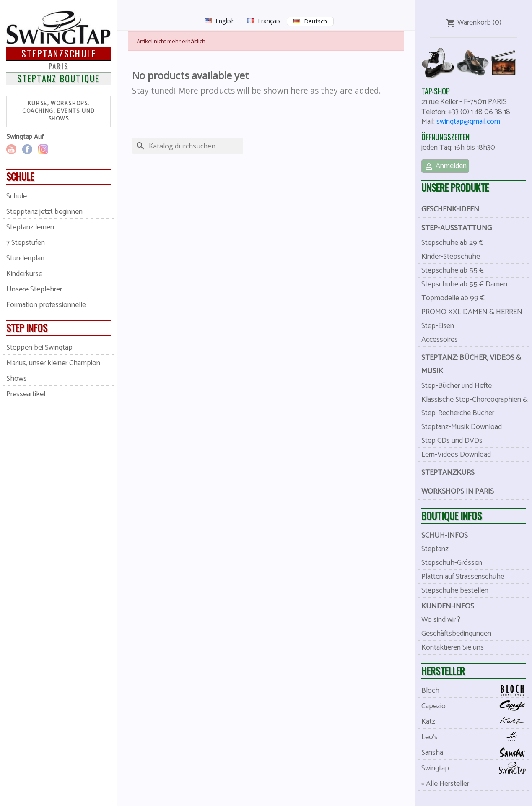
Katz (477, 721)
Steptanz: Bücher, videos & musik (471, 364)
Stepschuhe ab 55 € (453, 270)
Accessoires (440, 340)
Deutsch (315, 21)
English (225, 21)
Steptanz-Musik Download (462, 427)
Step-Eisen (438, 326)
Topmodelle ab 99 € (453, 298)
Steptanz (435, 549)
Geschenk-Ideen (450, 209)
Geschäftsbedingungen (456, 634)
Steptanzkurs (448, 473)
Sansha (477, 753)
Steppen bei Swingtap (39, 348)
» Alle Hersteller (445, 784)
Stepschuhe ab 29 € (452, 243)
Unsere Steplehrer (34, 289)
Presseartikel (26, 394)
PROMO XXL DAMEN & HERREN (472, 312)
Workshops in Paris (458, 491)
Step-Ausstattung (457, 228)
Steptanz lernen (30, 227)
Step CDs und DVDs (452, 441)
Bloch (477, 690)
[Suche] (200, 146)
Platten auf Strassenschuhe (463, 577)
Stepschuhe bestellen (455, 590)
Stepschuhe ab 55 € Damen (464, 284)
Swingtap (477, 768)
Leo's (477, 737)
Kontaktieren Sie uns (453, 647)
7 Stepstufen (26, 243)
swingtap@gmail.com (468, 122)
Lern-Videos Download (456, 455)
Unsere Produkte (455, 187)
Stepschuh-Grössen (452, 563)
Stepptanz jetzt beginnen (44, 212)
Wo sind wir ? (441, 620)
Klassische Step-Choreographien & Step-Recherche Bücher (475, 406)
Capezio (477, 706)
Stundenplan (25, 258)
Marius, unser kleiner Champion (53, 363)
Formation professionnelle (46, 305)
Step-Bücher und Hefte (457, 386)
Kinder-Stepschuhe (451, 257)
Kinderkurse (24, 274)
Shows (17, 379)
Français (269, 21)
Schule (17, 196)
